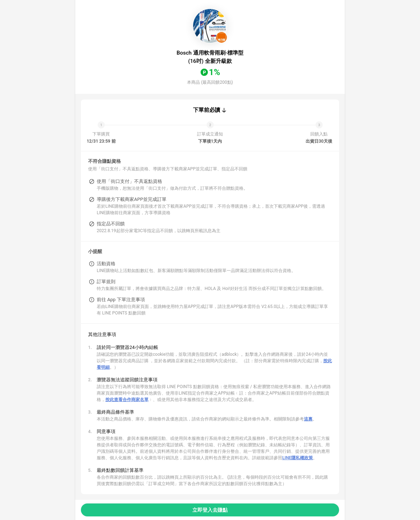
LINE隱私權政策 (298, 458)
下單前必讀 (207, 110)
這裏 (308, 419)
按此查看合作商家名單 (127, 400)
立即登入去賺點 (210, 510)
